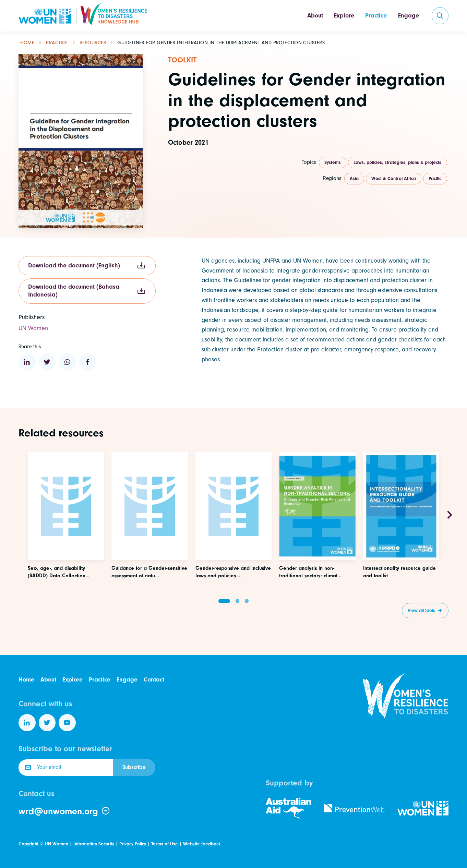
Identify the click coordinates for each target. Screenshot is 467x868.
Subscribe (134, 767)
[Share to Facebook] (88, 362)
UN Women (57, 844)
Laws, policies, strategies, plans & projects (397, 162)
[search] (440, 16)
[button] (224, 601)
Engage (409, 16)
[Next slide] (450, 515)
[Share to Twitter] (47, 362)
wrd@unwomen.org (64, 811)
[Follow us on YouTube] (67, 723)
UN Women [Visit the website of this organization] (33, 328)
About (315, 16)
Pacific (435, 178)
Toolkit (182, 60)
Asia (354, 178)
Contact (154, 680)
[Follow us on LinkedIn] (27, 723)
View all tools (421, 610)
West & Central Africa (394, 178)
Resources (93, 43)
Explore (344, 16)
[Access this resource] (66, 541)
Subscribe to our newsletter (65, 749)
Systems (333, 162)
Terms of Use (165, 844)
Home (27, 43)
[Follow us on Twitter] (47, 723)
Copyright (28, 844)
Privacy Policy (133, 844)
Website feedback (202, 844)
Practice (376, 16)
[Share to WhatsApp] (68, 362)
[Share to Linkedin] (27, 362)
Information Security (94, 844)
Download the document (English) (87, 266)
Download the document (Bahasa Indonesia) (87, 291)
